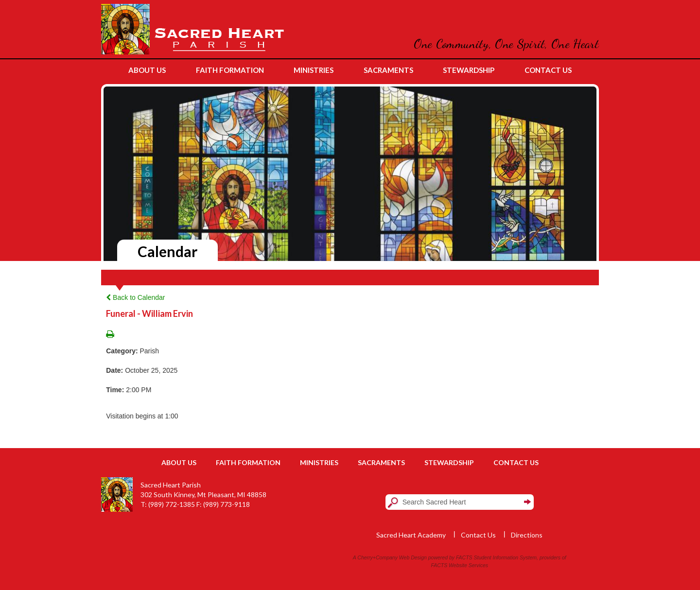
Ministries (319, 462)
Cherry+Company (377, 557)
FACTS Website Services (460, 565)
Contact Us (516, 462)
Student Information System (506, 557)
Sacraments (381, 462)
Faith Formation (248, 462)
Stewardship (449, 462)
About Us (179, 462)
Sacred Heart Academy (411, 535)
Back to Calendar (135, 297)
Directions (527, 535)
